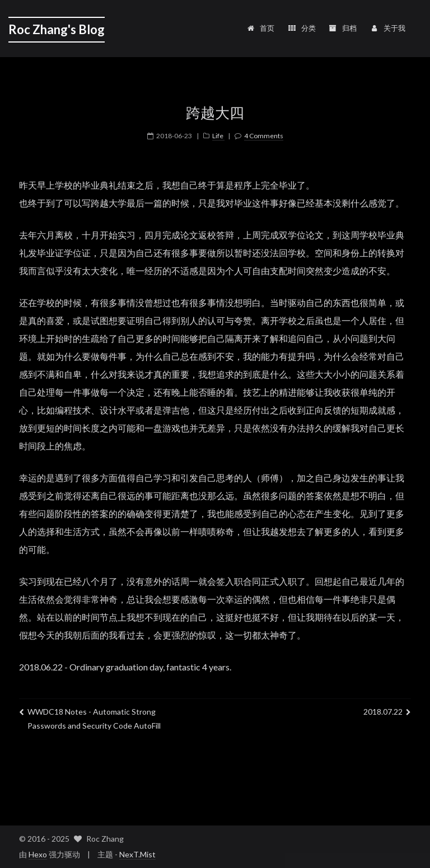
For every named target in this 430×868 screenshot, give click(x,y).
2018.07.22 (387, 712)
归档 (343, 28)
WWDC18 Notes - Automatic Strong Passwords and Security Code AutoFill (90, 719)
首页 (260, 28)
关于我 (387, 28)
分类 (302, 28)
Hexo (38, 854)
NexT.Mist (137, 854)
